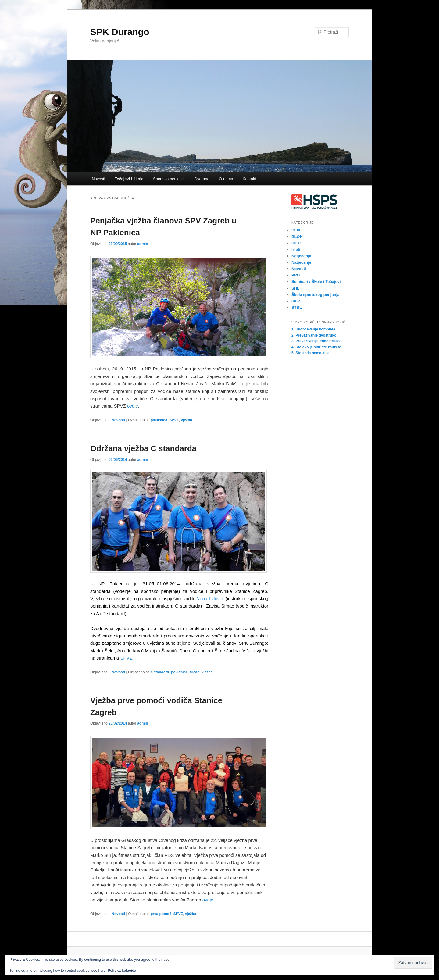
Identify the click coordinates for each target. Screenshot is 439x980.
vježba (186, 420)
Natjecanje (301, 262)
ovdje (133, 406)
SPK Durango (120, 32)
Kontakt (249, 179)
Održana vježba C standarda (143, 448)
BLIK (296, 230)
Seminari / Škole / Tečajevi (316, 282)
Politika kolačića (122, 971)
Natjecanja (301, 256)
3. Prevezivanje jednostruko (316, 341)
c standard (160, 672)
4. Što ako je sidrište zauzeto (316, 347)
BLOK (297, 237)
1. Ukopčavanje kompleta (313, 329)
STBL (297, 307)
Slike (296, 301)
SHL (295, 288)
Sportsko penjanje (169, 179)
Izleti (296, 249)
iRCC (296, 243)
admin (143, 244)
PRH (296, 275)
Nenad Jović (210, 599)
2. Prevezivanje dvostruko (314, 335)
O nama (226, 179)
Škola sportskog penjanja (316, 295)
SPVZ (174, 420)
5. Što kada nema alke (311, 353)
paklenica (159, 420)
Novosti (98, 179)
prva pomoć (161, 914)
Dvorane (202, 179)
